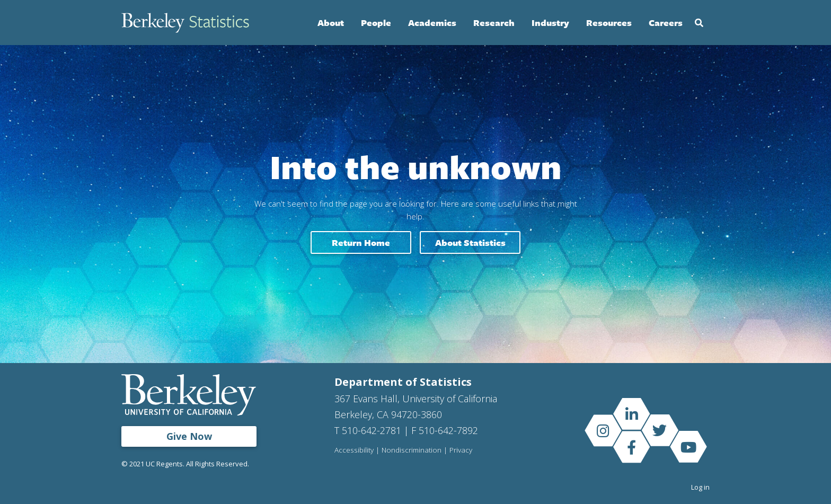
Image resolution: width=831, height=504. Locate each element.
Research (494, 23)
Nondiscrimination (412, 450)
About (331, 23)
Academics (432, 23)
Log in (700, 487)
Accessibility (354, 450)
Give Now (189, 436)
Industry (550, 23)
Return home (361, 242)
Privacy (461, 450)
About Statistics (470, 242)
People (376, 23)
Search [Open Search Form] (699, 23)
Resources (609, 23)
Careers (666, 23)
